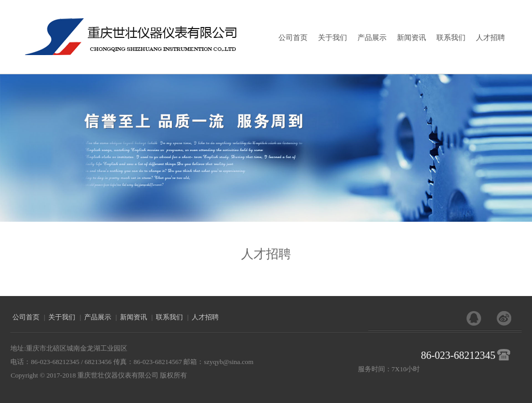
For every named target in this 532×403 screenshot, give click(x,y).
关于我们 (332, 38)
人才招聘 (490, 38)
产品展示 (372, 38)
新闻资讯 (411, 38)
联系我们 (451, 38)
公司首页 (293, 38)
